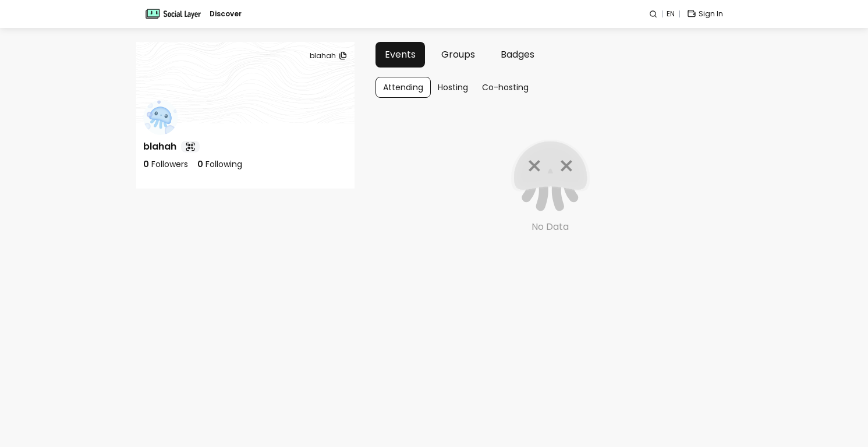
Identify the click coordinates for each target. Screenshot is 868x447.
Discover (226, 14)
